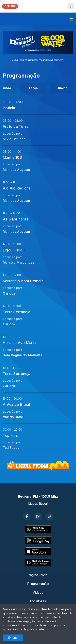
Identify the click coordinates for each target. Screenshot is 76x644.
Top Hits (10, 435)
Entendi (13, 638)
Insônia (9, 108)
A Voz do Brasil (16, 404)
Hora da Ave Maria (19, 343)
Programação (38, 584)
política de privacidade (28, 629)
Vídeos (38, 592)
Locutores (38, 601)
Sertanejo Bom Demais (23, 281)
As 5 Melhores (16, 219)
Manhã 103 (12, 157)
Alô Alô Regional (17, 188)
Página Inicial (38, 575)
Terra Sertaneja (17, 312)
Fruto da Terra (16, 126)
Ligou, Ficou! (14, 250)
